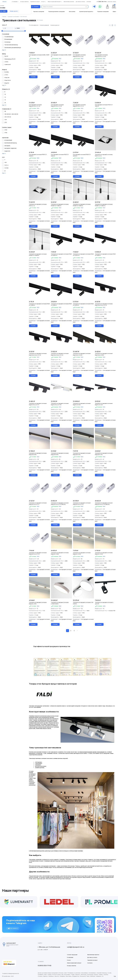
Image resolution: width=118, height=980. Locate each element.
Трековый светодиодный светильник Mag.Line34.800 (38, 454)
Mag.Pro (7, 83)
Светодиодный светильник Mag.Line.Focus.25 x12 (79, 106)
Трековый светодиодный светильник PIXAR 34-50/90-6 (105, 255)
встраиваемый (8, 140)
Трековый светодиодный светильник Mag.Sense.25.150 (104, 354)
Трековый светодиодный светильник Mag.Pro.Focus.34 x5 (38, 404)
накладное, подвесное (10, 148)
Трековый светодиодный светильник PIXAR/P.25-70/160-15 (104, 205)
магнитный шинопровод (11, 143)
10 (5, 94)
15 (5, 100)
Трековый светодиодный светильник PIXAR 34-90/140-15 (61, 255)
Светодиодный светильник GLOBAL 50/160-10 (61, 56)
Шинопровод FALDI (10, 59)
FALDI (6, 56)
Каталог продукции (72, 955)
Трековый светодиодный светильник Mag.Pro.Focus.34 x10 (60, 404)
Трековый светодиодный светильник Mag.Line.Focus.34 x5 (38, 504)
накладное (7, 146)
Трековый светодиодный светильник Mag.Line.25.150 (38, 603)
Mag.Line (7, 78)
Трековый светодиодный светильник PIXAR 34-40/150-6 (83, 305)
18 (5, 103)
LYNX (6, 75)
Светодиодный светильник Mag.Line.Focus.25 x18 (57, 106)
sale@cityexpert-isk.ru (76, 947)
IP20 (6, 130)
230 (6, 122)
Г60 (5, 162)
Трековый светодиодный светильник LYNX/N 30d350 (60, 603)
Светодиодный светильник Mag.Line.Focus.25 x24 (35, 106)
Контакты (90, 963)
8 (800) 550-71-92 (45, 966)
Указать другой (14, 11)
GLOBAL (7, 72)
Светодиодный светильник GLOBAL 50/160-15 (39, 56)
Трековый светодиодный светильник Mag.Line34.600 (60, 454)
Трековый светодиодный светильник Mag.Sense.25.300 (82, 354)
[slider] (2, 31)
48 (5, 111)
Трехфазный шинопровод (11, 45)
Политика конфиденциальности (11, 973)
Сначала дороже (55, 25)
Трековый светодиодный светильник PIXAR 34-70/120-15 (83, 255)
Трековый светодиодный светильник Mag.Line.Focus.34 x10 (38, 553)
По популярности (34, 25)
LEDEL (6, 62)
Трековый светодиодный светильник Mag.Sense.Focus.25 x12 (60, 354)
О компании (70, 957)
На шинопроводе (9, 37)
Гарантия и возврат (92, 960)
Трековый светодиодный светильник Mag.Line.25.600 (60, 553)
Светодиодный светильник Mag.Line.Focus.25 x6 (79, 56)
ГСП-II (6, 165)
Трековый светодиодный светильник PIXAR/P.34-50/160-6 (82, 205)
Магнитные (7, 42)
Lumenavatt (8, 65)
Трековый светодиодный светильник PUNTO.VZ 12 (104, 155)
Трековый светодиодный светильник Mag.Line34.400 (82, 454)
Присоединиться (13, 928)
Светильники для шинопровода (13, 48)
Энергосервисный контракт (74, 963)
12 (5, 97)
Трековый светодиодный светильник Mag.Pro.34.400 (82, 404)
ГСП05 (6, 168)
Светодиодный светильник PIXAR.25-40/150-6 (82, 155)
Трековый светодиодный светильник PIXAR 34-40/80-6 (61, 305)
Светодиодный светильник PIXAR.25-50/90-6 (104, 106)
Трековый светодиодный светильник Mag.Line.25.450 (82, 553)
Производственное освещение (56, 12)
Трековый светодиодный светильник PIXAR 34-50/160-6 (39, 305)
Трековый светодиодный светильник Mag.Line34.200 (104, 454)
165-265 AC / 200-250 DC (11, 114)
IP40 (6, 133)
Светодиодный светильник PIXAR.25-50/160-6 (38, 155)
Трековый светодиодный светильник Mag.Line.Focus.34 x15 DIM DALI (60, 504)
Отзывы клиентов (72, 966)
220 (6, 120)
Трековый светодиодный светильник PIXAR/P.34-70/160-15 (60, 205)
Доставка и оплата (92, 957)
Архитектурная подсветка (86, 12)
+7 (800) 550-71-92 (102, 2)
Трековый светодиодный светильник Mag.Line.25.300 (104, 553)
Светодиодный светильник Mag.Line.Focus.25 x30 (101, 56)
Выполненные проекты (93, 955)
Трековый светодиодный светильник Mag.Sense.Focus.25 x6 (104, 305)
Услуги (69, 960)
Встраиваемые (8, 39)
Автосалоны (72, 12)
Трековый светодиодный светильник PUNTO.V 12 (38, 205)
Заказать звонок (112, 2)
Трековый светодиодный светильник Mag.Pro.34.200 (104, 404)
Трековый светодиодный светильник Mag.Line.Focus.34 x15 (82, 504)
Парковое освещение (103, 12)
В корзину (33, 77)
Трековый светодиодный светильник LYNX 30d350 (83, 603)
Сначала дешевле (44, 25)
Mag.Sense (8, 80)
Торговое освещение (39, 12)
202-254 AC (8, 117)
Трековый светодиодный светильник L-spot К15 (104, 603)
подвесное (7, 151)
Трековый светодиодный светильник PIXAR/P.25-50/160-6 (38, 255)
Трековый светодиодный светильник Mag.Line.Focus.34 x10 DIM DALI (104, 504)
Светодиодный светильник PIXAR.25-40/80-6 (60, 155)
